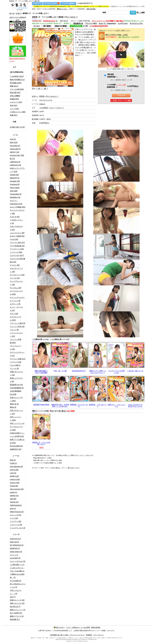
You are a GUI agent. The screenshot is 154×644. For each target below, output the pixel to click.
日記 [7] (13, 597)
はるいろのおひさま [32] (16, 228)
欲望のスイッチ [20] (17, 600)
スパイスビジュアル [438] (16, 293)
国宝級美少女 (78, 23)
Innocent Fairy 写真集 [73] (17, 157)
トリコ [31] (14, 518)
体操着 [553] (14, 99)
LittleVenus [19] (15, 165)
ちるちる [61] (15, 217)
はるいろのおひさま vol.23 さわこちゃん (135, 405)
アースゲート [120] (17, 249)
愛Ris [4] (13, 407)
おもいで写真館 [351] (18, 207)
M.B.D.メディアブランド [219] (17, 170)
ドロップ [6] (14, 330)
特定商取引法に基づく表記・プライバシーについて (67, 635)
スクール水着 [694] (17, 89)
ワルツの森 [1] (15, 365)
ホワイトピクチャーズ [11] (17, 354)
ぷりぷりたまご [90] (17, 233)
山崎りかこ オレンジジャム (116, 405)
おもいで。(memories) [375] (16, 202)
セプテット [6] (15, 304)
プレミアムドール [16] (16, 347)
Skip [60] (13, 499)
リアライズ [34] (16, 362)
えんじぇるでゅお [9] (18, 561)
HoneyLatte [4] (15, 149)
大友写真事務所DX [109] (16, 393)
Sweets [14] (14, 502)
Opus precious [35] (17, 489)
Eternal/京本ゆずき (79, 371)
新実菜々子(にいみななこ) (49, 96)
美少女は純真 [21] (16, 446)
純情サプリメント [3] (18, 610)
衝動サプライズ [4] (17, 616)
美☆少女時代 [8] (16, 613)
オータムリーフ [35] (17, 275)
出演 (35, 96)
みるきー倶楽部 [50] (17, 236)
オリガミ (37, 26)
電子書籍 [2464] (16, 83)
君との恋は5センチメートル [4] (18, 586)
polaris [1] (13, 492)
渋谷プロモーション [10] (16, 412)
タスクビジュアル (136, 23)
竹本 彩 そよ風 (60, 371)
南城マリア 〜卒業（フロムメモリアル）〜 (98, 372)
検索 (104, 12)
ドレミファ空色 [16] (17, 326)
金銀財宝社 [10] (16, 449)
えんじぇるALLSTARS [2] (15, 556)
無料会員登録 (91, 9)
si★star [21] (14, 496)
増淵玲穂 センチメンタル (79, 405)
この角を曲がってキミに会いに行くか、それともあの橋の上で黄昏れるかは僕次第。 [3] (17, 571)
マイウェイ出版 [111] (18, 359)
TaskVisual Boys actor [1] (16, 507)
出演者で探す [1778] (17, 127)
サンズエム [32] (16, 288)
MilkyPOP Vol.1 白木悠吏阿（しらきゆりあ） (60, 405)
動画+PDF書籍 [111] (17, 80)
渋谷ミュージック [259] (16, 419)
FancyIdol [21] (15, 146)
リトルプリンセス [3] (18, 528)
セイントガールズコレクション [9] (17, 299)
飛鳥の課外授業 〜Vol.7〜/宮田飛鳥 (41, 372)
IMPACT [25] (15, 152)
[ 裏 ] (45, 89)
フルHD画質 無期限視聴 (116, 86)
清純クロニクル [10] (17, 603)
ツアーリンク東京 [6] (18, 323)
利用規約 (89, 635)
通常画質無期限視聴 (112, 76)
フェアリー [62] (16, 521)
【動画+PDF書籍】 (61, 26)
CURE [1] (13, 463)
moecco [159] (15, 479)
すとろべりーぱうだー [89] (17, 212)
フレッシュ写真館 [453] (16, 341)
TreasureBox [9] (16, 194)
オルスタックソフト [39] (16, 270)
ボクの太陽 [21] (16, 581)
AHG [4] (13, 139)
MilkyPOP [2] (15, 178)
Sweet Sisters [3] (16, 552)
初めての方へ (62, 9)
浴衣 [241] (14, 105)
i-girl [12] (13, 473)
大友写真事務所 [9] (17, 388)
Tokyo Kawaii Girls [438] (15, 189)
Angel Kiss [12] (15, 539)
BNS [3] (13, 460)
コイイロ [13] (15, 278)
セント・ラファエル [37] (16, 309)
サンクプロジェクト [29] (16, 283)
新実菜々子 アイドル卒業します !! (41, 443)
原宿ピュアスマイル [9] (16, 380)
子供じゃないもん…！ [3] (16, 592)
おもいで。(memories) (107, 23)
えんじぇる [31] (16, 515)
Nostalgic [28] (15, 181)
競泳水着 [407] (15, 92)
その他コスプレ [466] (18, 112)
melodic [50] (14, 175)
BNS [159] (14, 142)
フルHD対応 (44, 108)
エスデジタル (123, 23)
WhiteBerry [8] (15, 197)
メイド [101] (14, 109)
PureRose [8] (15, 184)
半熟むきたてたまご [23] (16, 373)
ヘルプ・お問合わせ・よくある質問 (78, 627)
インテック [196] (16, 252)
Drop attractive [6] (16, 467)
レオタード (60, 108)
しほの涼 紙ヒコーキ (135, 371)
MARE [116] (14, 476)
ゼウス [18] (14, 314)
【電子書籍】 (47, 26)
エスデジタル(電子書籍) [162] (18, 260)
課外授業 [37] (15, 619)
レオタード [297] (16, 102)
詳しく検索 (141, 12)
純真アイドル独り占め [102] (17, 441)
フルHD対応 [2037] (17, 76)
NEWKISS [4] (15, 548)
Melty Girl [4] (15, 542)
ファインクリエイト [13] (16, 335)
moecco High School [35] (15, 484)
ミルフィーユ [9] (16, 525)
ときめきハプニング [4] (16, 222)
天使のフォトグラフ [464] (16, 399)
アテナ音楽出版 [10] (17, 246)
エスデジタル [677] (17, 255)
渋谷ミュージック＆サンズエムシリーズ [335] (17, 427)
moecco (42, 104)
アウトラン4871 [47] (17, 243)
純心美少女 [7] (15, 607)
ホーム (12, 13)
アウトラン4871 (91, 23)
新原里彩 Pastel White (41, 405)
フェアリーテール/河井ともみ (116, 372)
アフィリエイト (99, 635)
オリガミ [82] (15, 265)
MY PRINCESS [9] (17, 545)
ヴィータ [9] (14, 368)
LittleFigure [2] (15, 162)
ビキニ (18, 13)
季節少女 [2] (14, 404)
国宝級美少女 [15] (16, 385)
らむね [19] (14, 239)
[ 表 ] (39, 89)
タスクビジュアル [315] (16, 318)
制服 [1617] (14, 86)
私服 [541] (14, 115)
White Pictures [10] (17, 512)
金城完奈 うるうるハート (98, 405)
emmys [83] (14, 470)
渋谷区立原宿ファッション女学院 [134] (17, 435)
